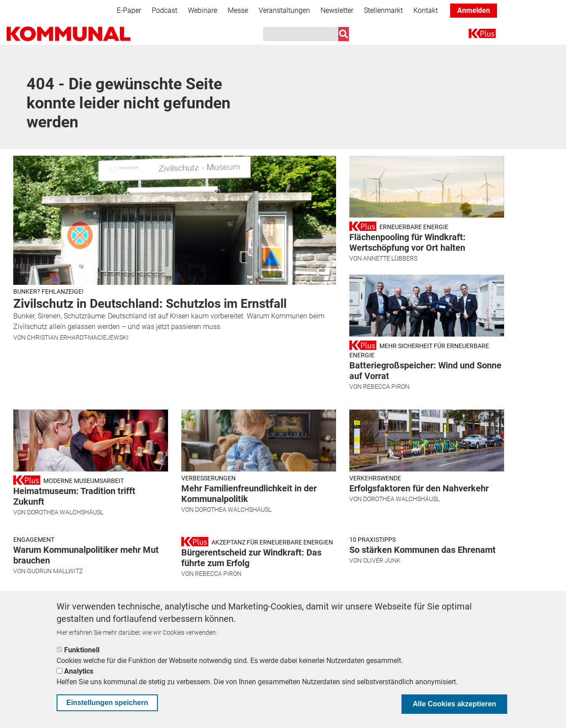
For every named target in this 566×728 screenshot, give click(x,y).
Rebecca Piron (386, 387)
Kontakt (426, 10)
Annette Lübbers (390, 258)
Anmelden (474, 10)
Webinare (203, 10)
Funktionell (82, 650)
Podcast (164, 10)
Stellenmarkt (383, 10)
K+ (474, 35)
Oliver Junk (382, 560)
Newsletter (337, 10)
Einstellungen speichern (107, 703)
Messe (238, 10)
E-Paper (129, 10)
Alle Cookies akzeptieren (454, 704)
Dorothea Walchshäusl (65, 512)
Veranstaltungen (284, 10)
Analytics (79, 671)
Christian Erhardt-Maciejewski (78, 337)
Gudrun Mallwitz (55, 571)
